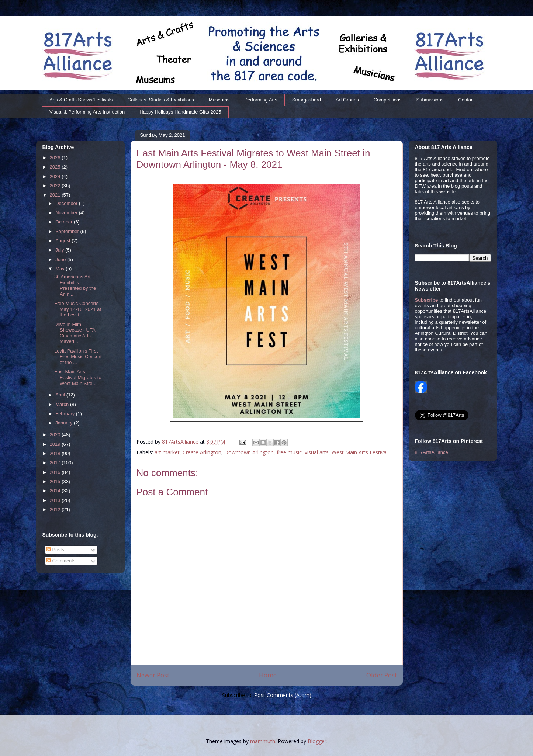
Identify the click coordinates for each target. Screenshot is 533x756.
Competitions (388, 100)
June (61, 259)
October (65, 222)
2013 (56, 500)
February (66, 414)
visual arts (317, 452)
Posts (55, 550)
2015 (56, 481)
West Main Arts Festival (360, 452)
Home (268, 675)
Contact (466, 100)
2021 (56, 195)
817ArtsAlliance (181, 442)
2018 (56, 453)
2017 (56, 463)
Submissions (430, 100)
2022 (56, 186)
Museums (219, 100)
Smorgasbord (307, 100)
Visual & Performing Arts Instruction (87, 112)
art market (167, 452)
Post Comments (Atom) (283, 695)
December (67, 203)
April (61, 395)
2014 (56, 491)
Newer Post (153, 675)
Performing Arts (261, 100)
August (63, 241)
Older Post (382, 675)
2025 (56, 167)
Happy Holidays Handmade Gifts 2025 (180, 112)
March (63, 404)
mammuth (263, 741)
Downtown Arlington (249, 452)
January (65, 423)
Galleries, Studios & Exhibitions (161, 100)
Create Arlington (202, 452)
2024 (56, 176)
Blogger (317, 741)
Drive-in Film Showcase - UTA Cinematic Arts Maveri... (75, 333)
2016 (56, 472)
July (60, 250)
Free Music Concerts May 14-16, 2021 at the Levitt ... (78, 309)
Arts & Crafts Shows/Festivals (81, 100)
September (68, 231)
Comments (61, 561)
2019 (56, 444)
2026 (56, 158)
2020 (56, 435)
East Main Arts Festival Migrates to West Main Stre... (78, 377)
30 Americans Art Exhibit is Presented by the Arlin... (75, 285)
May (60, 269)
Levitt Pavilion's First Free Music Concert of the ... (78, 357)
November (67, 213)
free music (289, 452)
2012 (56, 509)
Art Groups (347, 100)
